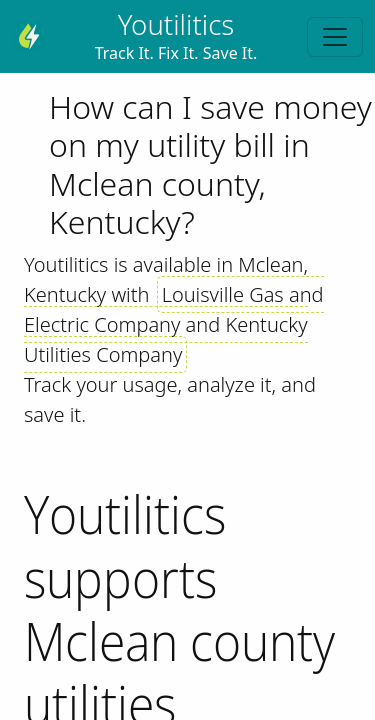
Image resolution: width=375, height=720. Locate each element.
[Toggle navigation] (335, 37)
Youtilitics (176, 24)
